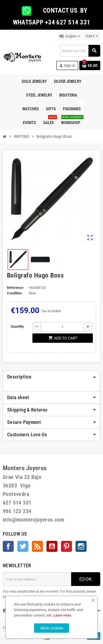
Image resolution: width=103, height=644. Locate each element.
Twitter (23, 546)
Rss (37, 546)
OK (86, 579)
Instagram (81, 546)
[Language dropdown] (70, 36)
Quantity (17, 326)
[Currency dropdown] (92, 36)
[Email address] (37, 579)
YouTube (52, 546)
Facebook (8, 546)
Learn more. (63, 615)
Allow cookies (52, 628)
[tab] (51, 377)
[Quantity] (62, 327)
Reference (15, 288)
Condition (14, 293)
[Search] (80, 51)
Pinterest (66, 546)
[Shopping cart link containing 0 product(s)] (90, 65)
